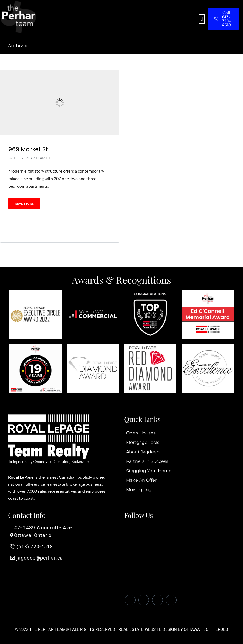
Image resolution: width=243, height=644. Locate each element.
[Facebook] (130, 600)
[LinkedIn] (157, 600)
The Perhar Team (29, 158)
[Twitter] (144, 600)
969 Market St (28, 149)
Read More (24, 203)
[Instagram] (171, 600)
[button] (202, 19)
